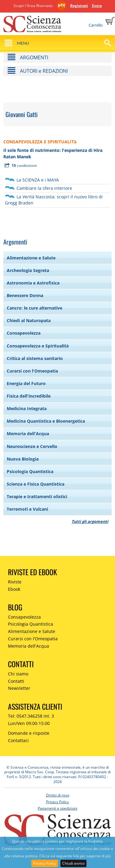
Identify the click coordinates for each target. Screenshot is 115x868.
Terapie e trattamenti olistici (37, 497)
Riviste (15, 582)
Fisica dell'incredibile (29, 396)
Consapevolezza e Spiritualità (38, 346)
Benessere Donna (25, 295)
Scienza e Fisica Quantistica (36, 484)
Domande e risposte (29, 733)
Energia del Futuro (26, 383)
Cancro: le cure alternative (34, 308)
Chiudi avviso (73, 863)
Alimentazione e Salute (31, 258)
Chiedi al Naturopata (29, 320)
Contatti (16, 681)
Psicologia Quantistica (30, 471)
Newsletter (19, 688)
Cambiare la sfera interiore (44, 188)
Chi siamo (18, 674)
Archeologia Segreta (28, 270)
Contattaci (18, 740)
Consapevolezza (24, 333)
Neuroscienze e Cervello (32, 446)
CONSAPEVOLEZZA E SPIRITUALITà (40, 142)
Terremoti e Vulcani (27, 509)
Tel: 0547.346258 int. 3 (31, 716)
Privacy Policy (45, 863)
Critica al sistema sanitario (35, 358)
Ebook (14, 589)
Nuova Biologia (23, 459)
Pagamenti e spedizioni (57, 808)
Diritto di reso (58, 795)
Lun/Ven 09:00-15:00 (29, 723)
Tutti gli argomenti (90, 521)
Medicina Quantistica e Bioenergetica (46, 421)
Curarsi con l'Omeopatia (32, 371)
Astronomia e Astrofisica (33, 283)
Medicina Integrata (27, 408)
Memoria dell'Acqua (28, 434)
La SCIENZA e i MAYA (38, 180)
